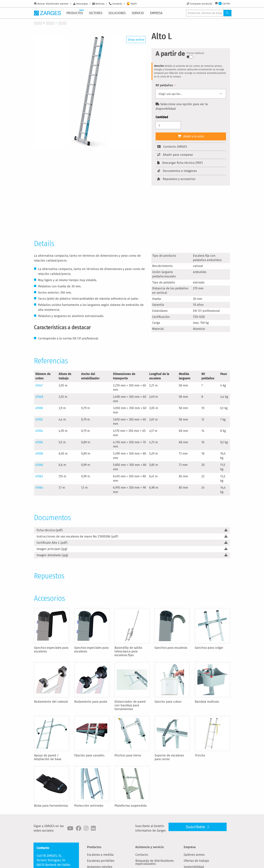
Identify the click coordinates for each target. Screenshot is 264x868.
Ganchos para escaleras (171, 648)
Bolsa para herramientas (51, 806)
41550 (39, 408)
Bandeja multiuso (207, 702)
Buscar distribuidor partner (53, 4)
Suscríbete (196, 827)
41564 (39, 488)
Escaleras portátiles (101, 861)
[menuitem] (75, 13)
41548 (39, 397)
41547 (39, 385)
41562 (39, 476)
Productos (94, 847)
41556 (39, 442)
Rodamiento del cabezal (51, 702)
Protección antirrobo (89, 806)
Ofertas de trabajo (196, 861)
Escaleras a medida (100, 855)
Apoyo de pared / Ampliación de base (48, 757)
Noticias (100, 4)
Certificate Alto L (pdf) (52, 543)
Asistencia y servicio (150, 847)
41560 (39, 465)
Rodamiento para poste (91, 702)
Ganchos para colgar (209, 648)
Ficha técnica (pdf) (50, 530)
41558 (39, 454)
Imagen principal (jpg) (52, 549)
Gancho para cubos (168, 702)
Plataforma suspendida (131, 806)
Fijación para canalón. (90, 755)
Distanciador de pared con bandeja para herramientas (130, 705)
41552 (39, 420)
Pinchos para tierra (128, 755)
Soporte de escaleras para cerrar (169, 757)
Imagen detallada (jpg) (52, 555)
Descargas (82, 4)
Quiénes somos (194, 855)
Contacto (117, 4)
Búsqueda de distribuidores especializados (154, 862)
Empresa (190, 847)
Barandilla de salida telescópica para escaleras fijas (128, 651)
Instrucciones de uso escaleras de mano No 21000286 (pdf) (77, 536)
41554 (39, 431)
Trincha (200, 755)
